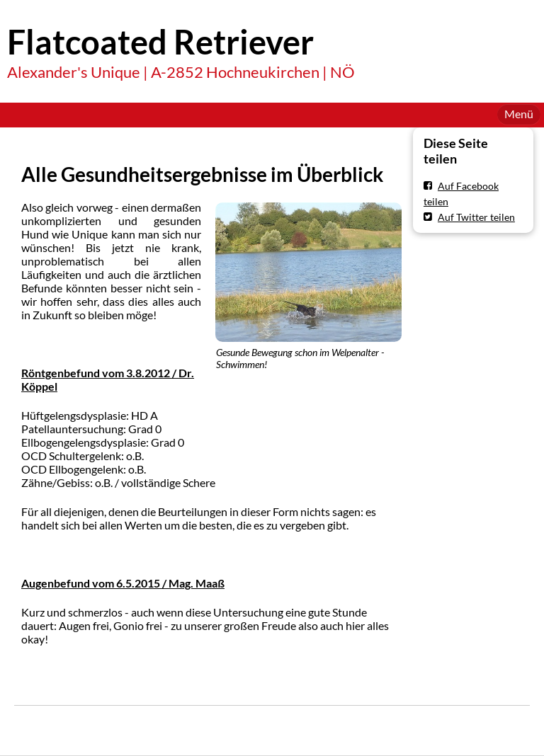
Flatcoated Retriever (160, 42)
